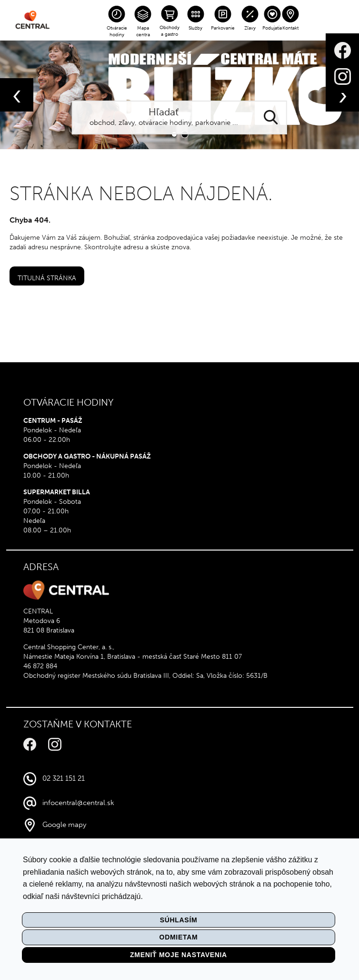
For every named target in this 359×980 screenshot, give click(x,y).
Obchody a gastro (170, 31)
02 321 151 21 (64, 778)
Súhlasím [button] (179, 920)
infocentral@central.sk (78, 803)
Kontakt (290, 28)
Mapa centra (143, 31)
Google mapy (64, 825)
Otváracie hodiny (117, 31)
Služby (195, 28)
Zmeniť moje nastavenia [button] (179, 955)
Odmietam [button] (179, 937)
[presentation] (17, 95)
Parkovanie (223, 28)
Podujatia (272, 28)
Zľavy (250, 28)
